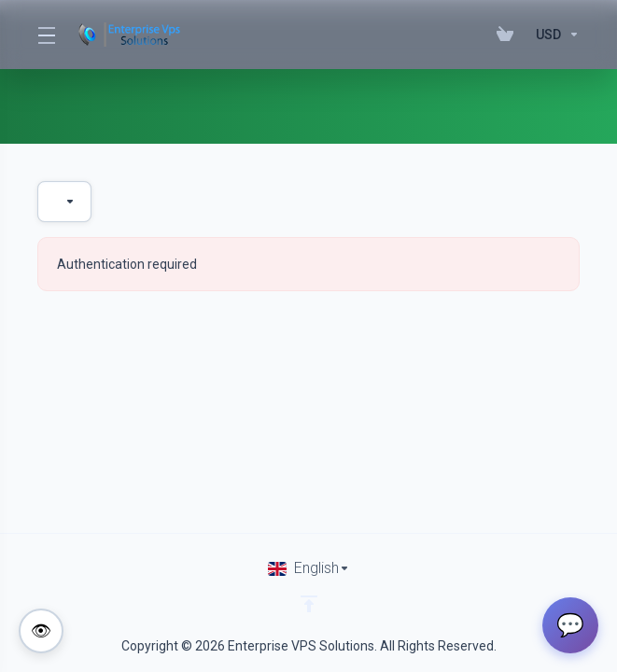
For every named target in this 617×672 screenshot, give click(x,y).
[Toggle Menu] (45, 35)
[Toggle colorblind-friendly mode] (41, 631)
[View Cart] (509, 35)
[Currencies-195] (554, 35)
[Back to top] (309, 604)
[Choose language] (309, 568)
